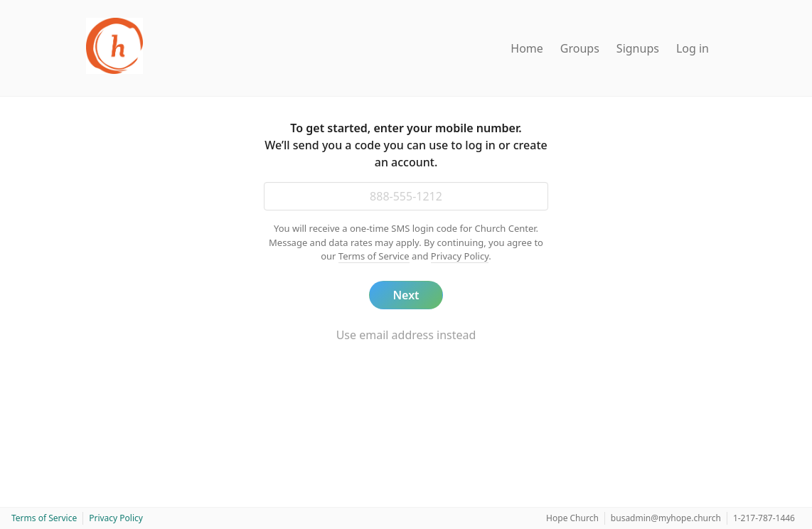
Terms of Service (374, 256)
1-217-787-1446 (764, 518)
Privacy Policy (460, 256)
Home (527, 48)
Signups (638, 48)
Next (406, 295)
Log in (693, 48)
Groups (580, 48)
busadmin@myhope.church (666, 518)
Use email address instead (406, 335)
